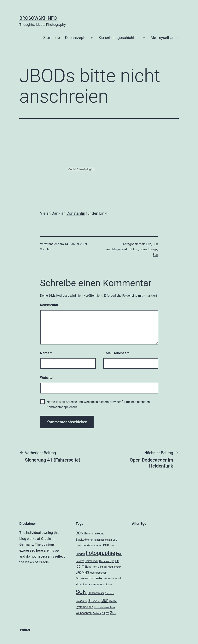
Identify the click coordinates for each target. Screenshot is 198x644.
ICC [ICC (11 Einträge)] (78, 567)
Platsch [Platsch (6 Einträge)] (80, 584)
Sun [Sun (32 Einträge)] (105, 600)
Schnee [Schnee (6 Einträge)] (107, 584)
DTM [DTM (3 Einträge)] (112, 546)
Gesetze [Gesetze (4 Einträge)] (80, 561)
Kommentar (50, 305)
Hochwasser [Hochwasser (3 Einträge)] (105, 561)
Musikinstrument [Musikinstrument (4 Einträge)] (99, 573)
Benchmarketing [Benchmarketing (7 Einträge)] (94, 533)
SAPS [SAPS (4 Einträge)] (99, 585)
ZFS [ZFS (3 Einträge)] (108, 613)
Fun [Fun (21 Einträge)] (119, 554)
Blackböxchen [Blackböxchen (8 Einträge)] (84, 540)
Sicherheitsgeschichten (118, 38)
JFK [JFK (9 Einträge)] (78, 573)
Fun (149, 244)
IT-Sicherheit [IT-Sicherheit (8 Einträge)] (89, 567)
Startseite (52, 38)
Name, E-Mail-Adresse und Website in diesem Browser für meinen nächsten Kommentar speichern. (98, 404)
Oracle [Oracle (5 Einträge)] (119, 579)
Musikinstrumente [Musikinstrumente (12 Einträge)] (89, 578)
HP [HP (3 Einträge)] (113, 561)
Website (46, 378)
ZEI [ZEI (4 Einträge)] (103, 613)
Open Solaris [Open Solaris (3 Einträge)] (108, 579)
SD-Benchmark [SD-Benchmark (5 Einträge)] (96, 593)
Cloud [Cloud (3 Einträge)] (78, 546)
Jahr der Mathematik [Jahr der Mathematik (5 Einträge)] (110, 567)
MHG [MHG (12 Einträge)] (85, 572)
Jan (49, 249)
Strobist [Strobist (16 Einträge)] (94, 601)
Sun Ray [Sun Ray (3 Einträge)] (113, 601)
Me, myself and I (165, 38)
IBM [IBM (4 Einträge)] (117, 561)
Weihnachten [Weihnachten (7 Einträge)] (84, 613)
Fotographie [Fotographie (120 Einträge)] (101, 553)
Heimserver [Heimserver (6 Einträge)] (92, 561)
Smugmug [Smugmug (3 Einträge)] (110, 593)
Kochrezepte (76, 38)
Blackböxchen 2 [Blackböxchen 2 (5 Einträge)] (103, 540)
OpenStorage (148, 249)
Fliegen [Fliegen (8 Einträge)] (80, 554)
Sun (155, 244)
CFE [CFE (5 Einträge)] (115, 540)
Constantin (76, 213)
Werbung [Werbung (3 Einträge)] (96, 613)
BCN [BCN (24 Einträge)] (79, 533)
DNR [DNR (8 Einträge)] (106, 545)
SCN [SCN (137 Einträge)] (81, 592)
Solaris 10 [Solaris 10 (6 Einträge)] (82, 601)
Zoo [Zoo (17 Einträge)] (113, 613)
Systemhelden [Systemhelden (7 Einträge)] (84, 607)
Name (46, 353)
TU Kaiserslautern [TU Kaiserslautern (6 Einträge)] (104, 607)
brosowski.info (38, 18)
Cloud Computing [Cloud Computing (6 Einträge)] (92, 545)
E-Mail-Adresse (116, 353)
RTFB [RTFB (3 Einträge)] (88, 585)
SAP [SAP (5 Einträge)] (93, 584)
